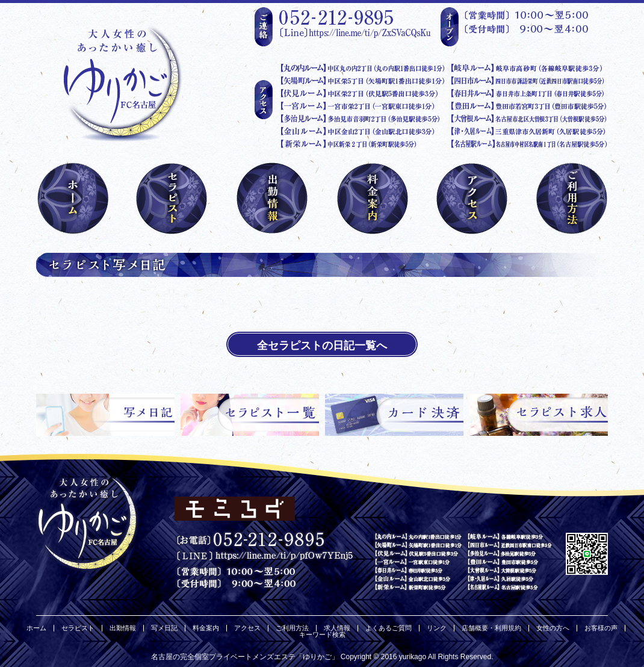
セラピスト (78, 628)
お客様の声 (601, 628)
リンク (437, 628)
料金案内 (206, 628)
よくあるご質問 (389, 628)
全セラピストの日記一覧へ (322, 346)
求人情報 (337, 628)
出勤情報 (123, 628)
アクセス (247, 628)
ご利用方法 (292, 628)
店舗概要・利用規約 (491, 628)
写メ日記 (164, 628)
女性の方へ (553, 628)
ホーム (36, 628)
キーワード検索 (322, 635)
